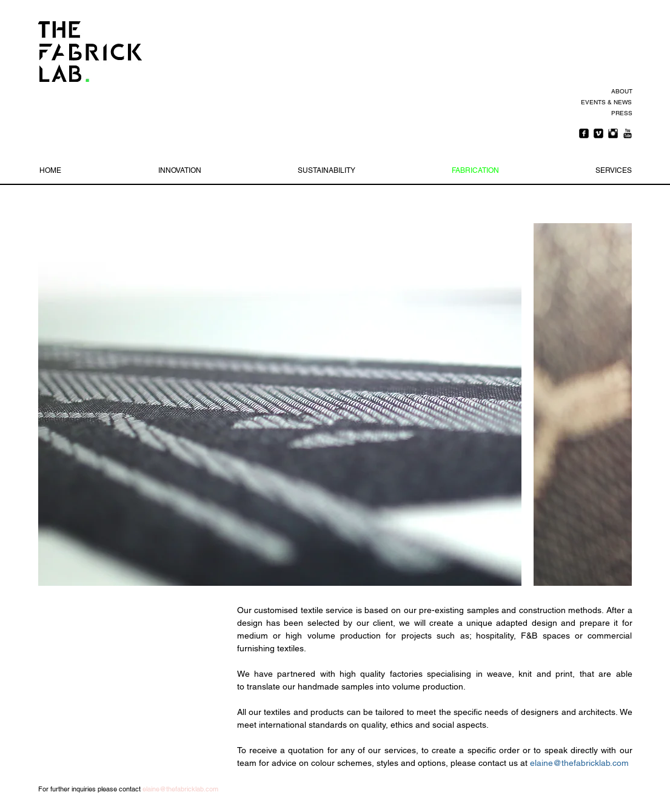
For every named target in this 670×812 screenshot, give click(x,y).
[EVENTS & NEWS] (605, 102)
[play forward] (617, 404)
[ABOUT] (620, 92)
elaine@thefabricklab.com (579, 763)
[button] (280, 404)
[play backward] (53, 404)
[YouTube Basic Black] (628, 133)
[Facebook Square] (584, 133)
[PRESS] (620, 113)
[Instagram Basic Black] (613, 133)
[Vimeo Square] (598, 133)
